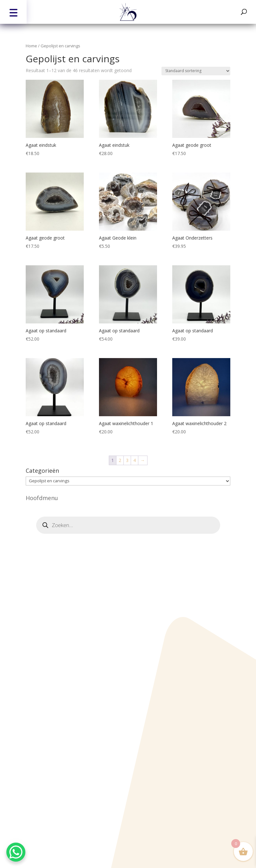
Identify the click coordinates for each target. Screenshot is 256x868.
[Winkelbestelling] (196, 71)
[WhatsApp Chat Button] (16, 852)
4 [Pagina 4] (135, 460)
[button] (13, 12)
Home (31, 46)
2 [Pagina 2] (120, 460)
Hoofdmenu (42, 498)
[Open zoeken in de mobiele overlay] (128, 525)
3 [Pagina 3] (127, 460)
